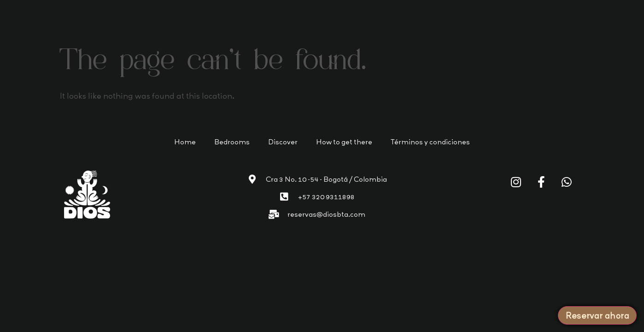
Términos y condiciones (430, 142)
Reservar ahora (597, 315)
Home (185, 142)
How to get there (344, 142)
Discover (283, 142)
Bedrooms (232, 142)
